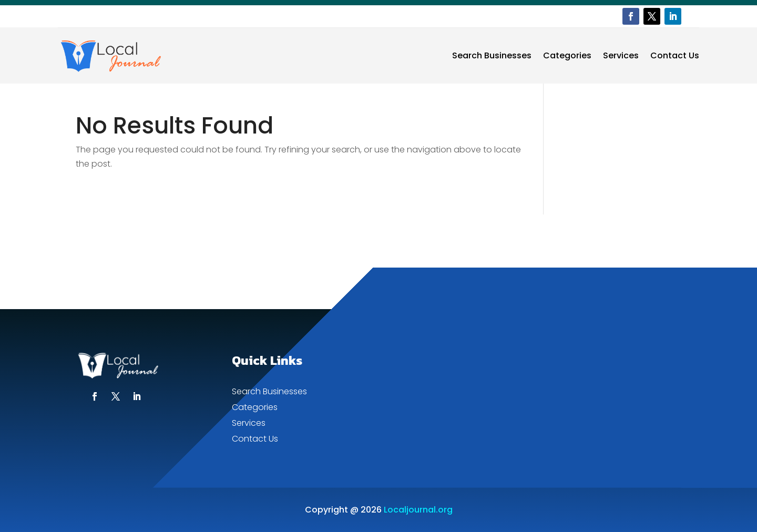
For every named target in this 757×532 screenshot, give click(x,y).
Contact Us (675, 55)
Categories (567, 55)
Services (621, 55)
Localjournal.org (418, 510)
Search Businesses (492, 55)
